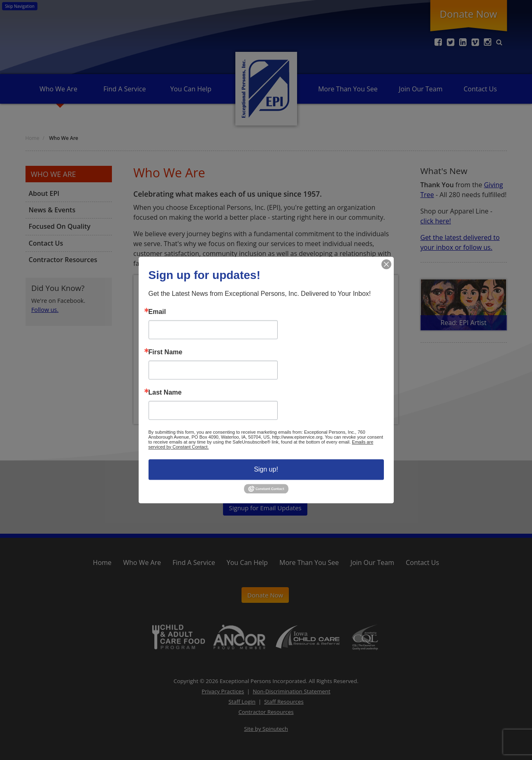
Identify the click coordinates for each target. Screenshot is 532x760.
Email (157, 312)
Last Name (165, 393)
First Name (166, 352)
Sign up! (266, 469)
